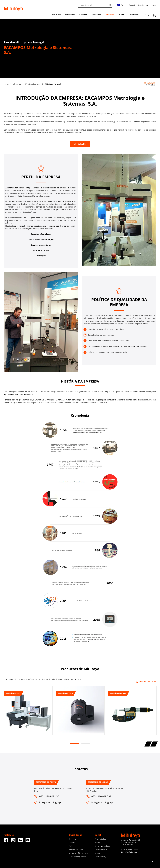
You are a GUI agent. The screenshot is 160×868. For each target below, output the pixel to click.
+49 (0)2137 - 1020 (130, 850)
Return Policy (100, 857)
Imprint (98, 843)
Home (6, 84)
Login (154, 5)
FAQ (71, 846)
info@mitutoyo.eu (130, 852)
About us (110, 15)
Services (83, 15)
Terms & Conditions (103, 846)
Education (96, 15)
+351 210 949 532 (101, 796)
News (122, 15)
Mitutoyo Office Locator (79, 853)
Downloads (134, 15)
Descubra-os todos (146, 682)
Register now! (143, 5)
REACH (98, 853)
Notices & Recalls (76, 850)
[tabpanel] (28, 712)
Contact (132, 5)
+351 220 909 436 (49, 796)
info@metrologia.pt (50, 802)
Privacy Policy (100, 839)
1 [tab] (74, 744)
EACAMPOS (80, 144)
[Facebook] (6, 841)
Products (56, 15)
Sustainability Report (78, 857)
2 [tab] (85, 744)
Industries (70, 15)
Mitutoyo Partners (33, 84)
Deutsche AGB (101, 850)
